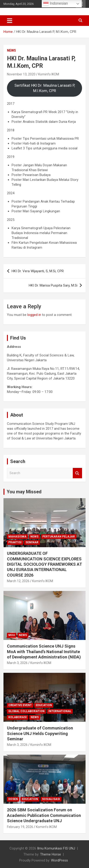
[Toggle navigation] (10, 21)
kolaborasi (17, 717)
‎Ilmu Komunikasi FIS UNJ (56, 848)
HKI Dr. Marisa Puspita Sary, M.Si (53, 285)
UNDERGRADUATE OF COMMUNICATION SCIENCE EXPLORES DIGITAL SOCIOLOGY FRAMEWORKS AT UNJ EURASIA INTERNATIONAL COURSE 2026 (44, 564)
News (11, 50)
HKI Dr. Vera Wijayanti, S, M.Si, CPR (38, 271)
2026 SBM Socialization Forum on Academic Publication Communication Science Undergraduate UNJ (44, 815)
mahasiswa (17, 537)
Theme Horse (51, 854)
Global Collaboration (26, 711)
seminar (32, 542)
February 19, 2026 (20, 827)
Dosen (13, 799)
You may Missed (24, 492)
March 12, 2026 (18, 581)
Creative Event (20, 705)
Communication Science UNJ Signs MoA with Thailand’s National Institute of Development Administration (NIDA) (44, 652)
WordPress (59, 860)
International (60, 711)
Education (44, 705)
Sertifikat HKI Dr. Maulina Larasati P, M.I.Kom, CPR (45, 88)
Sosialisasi (51, 799)
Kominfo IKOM (49, 74)
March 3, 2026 (17, 663)
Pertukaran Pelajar (59, 537)
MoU (12, 635)
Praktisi (15, 542)
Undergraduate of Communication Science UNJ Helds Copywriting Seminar (40, 733)
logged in (34, 315)
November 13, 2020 (21, 74)
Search (77, 473)
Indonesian (56, 4)
